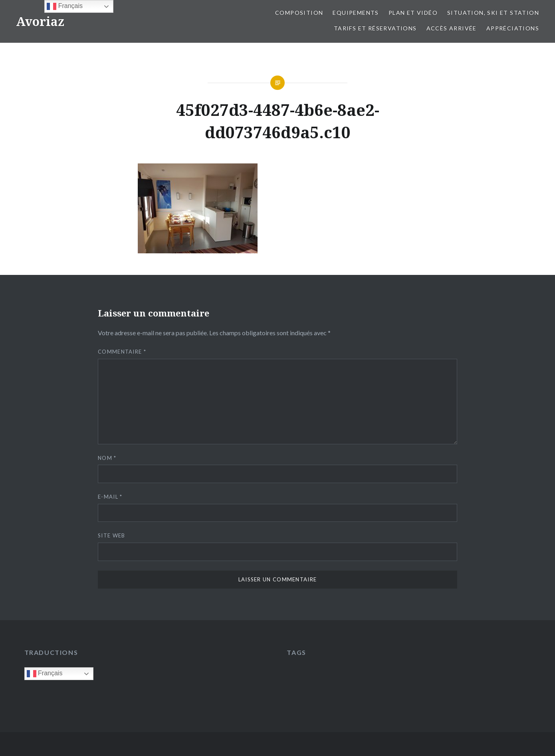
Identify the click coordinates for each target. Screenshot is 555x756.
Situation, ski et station (493, 13)
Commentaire (122, 352)
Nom (107, 458)
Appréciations (513, 28)
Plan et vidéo (413, 13)
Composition (299, 13)
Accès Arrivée (452, 28)
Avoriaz (40, 21)
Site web (111, 535)
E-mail (110, 497)
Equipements (356, 13)
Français (45, 674)
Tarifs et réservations (375, 28)
